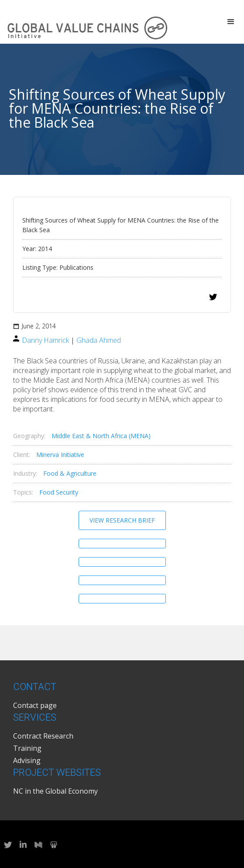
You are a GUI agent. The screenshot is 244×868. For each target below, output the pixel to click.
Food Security (59, 492)
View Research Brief (122, 520)
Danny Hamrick (45, 340)
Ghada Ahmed (99, 340)
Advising (27, 760)
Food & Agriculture (70, 473)
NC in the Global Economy (55, 791)
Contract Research (43, 736)
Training (27, 748)
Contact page (35, 705)
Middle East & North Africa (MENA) (101, 436)
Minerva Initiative (60, 455)
